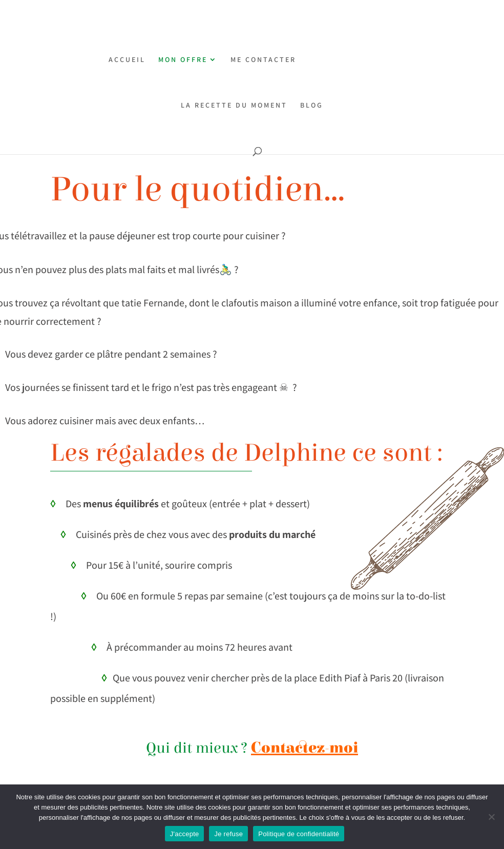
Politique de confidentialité (299, 834)
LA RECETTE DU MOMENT (234, 106)
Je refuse (228, 834)
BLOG (312, 106)
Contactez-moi (304, 748)
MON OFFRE (183, 60)
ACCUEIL (127, 60)
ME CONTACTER (263, 60)
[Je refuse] (491, 817)
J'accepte (185, 834)
